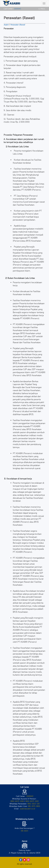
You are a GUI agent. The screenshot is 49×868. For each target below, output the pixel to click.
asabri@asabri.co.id (28, 809)
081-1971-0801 (34, 806)
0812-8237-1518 (17, 801)
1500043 (18, 9)
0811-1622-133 (33, 804)
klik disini (24, 831)
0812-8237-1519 (32, 801)
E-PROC (42, 9)
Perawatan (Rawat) (18, 25)
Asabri (6, 25)
